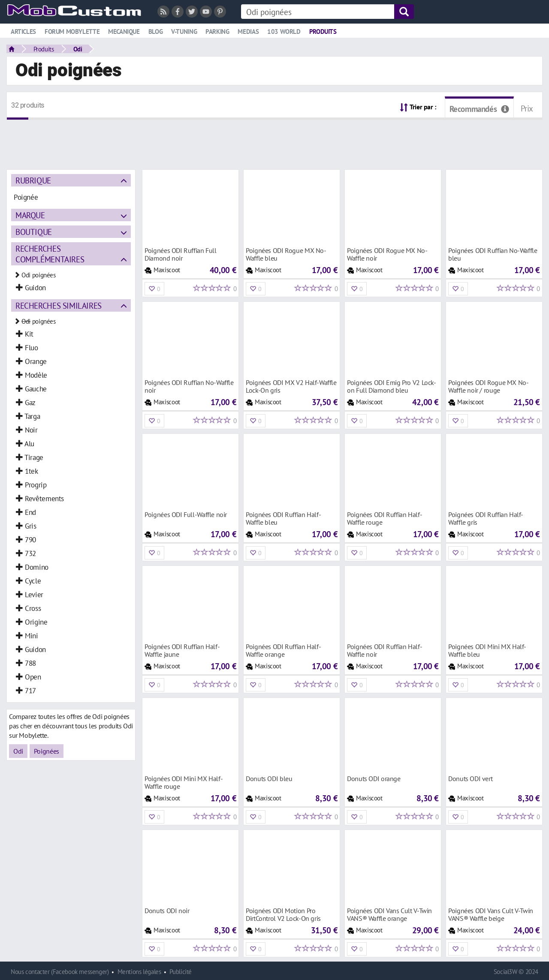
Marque (30, 215)
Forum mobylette (72, 32)
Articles (23, 32)
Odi (78, 49)
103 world (284, 32)
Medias (248, 32)
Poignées (47, 751)
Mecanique (124, 32)
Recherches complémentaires (50, 254)
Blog (155, 32)
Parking (217, 32)
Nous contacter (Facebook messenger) (60, 972)
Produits (323, 32)
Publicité (181, 972)
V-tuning (184, 32)
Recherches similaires (59, 305)
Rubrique (33, 180)
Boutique (34, 232)
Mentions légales (139, 972)
